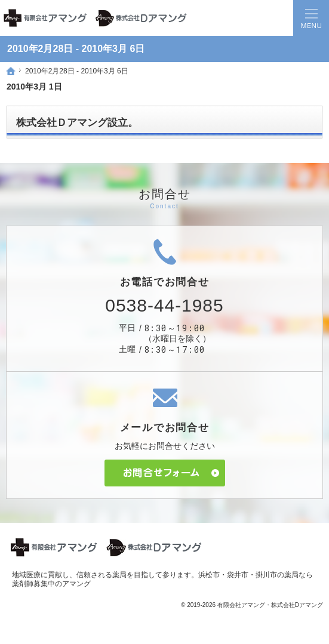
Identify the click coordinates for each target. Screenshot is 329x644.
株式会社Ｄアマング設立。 (77, 123)
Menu (311, 18)
